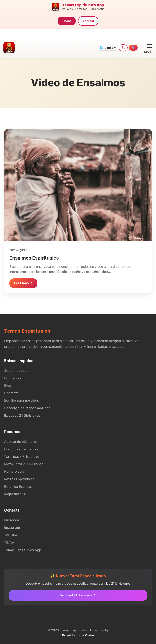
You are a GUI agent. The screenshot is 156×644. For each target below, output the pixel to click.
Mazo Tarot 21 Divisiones (24, 464)
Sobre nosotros (16, 371)
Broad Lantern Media (78, 635)
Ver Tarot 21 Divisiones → (78, 595)
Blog (8, 386)
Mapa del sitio (15, 494)
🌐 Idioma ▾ (108, 48)
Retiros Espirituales (19, 479)
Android (88, 21)
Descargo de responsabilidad (27, 408)
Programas (13, 378)
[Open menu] (148, 48)
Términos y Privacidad (22, 456)
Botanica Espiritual (19, 487)
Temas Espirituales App (23, 550)
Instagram (12, 527)
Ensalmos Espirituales (34, 258)
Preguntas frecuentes (21, 449)
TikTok (9, 542)
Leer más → (23, 283)
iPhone (67, 21)
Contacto (11, 393)
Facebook (12, 520)
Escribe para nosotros (21, 400)
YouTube (11, 535)
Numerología (14, 471)
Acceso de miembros (21, 442)
